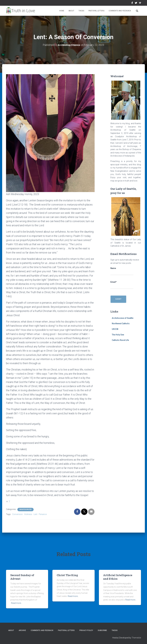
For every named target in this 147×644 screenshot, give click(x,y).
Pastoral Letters (96, 11)
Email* (122, 285)
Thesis (81, 11)
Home (62, 11)
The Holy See (118, 335)
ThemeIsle (136, 638)
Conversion (17, 514)
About (71, 11)
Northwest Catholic (121, 324)
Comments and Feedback (120, 11)
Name (122, 271)
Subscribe (102, 630)
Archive (22, 630)
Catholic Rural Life (120, 340)
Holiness (28, 514)
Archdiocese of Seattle (123, 318)
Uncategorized (25, 509)
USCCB (115, 329)
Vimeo (140, 3)
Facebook (132, 3)
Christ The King (67, 575)
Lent (35, 514)
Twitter (136, 3)
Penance (43, 514)
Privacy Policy (86, 630)
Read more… (17, 603)
